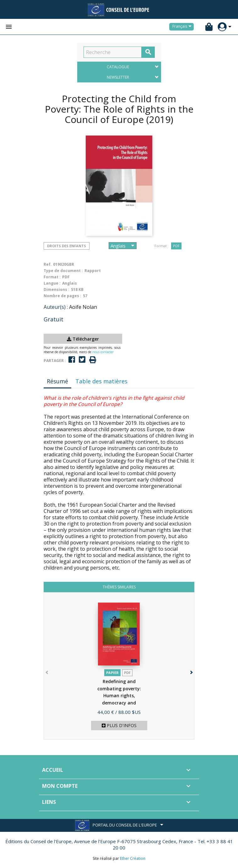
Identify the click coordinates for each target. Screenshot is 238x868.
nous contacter (103, 352)
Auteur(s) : (56, 307)
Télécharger (83, 339)
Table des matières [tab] (101, 381)
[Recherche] (113, 52)
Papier (112, 673)
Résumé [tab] (57, 381)
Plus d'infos (119, 725)
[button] (191, 671)
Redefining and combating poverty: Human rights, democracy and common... (119, 696)
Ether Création (133, 858)
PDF (176, 246)
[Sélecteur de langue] (183, 27)
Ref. (48, 264)
